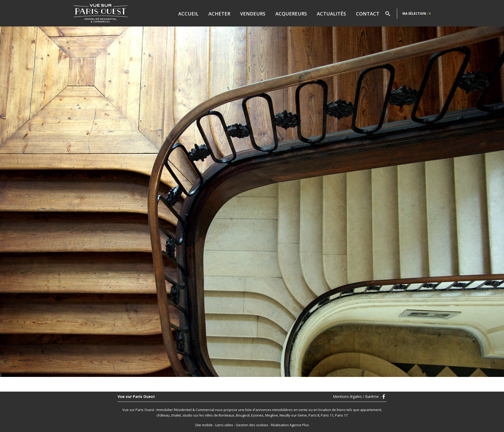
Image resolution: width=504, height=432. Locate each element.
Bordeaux (227, 415)
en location (322, 410)
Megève (272, 415)
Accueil (188, 14)
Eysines (257, 415)
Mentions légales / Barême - (357, 397)
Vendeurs (253, 14)
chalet (176, 415)
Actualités (331, 14)
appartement (371, 410)
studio (187, 415)
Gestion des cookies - (253, 425)
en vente (301, 410)
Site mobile (204, 425)
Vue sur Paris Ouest (136, 397)
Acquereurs (291, 14)
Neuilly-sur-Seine (293, 415)
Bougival (243, 415)
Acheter (219, 14)
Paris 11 (327, 415)
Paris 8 (314, 415)
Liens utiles (224, 425)
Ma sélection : (416, 14)
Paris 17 (341, 415)
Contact (368, 14)
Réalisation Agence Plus (290, 425)
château (163, 415)
